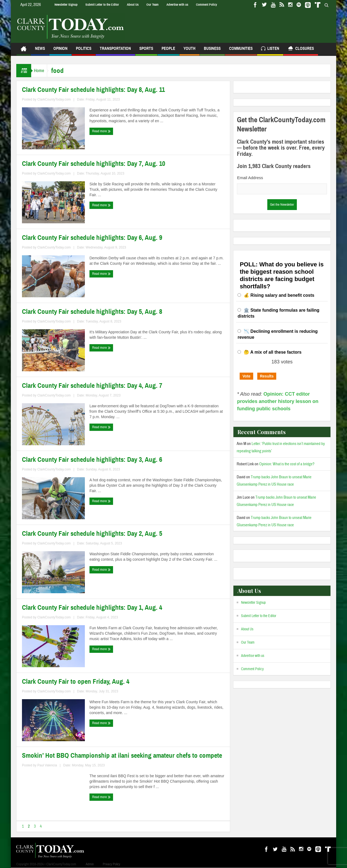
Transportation (115, 51)
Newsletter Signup (66, 5)
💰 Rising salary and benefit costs (279, 295)
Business (212, 51)
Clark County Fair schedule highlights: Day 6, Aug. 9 (92, 238)
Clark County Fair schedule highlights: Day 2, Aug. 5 (92, 534)
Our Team (152, 5)
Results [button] (267, 376)
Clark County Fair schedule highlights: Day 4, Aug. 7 (92, 386)
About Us (133, 5)
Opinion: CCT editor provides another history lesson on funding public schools (278, 401)
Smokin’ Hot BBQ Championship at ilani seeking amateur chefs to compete (122, 756)
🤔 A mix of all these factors (273, 352)
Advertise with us (177, 5)
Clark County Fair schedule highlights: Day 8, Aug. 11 (93, 90)
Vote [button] (246, 376)
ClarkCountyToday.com (54, 99)
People (168, 51)
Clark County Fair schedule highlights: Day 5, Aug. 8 (92, 312)
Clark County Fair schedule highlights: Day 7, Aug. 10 (94, 164)
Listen (270, 49)
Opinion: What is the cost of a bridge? (287, 464)
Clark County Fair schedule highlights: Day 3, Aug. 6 (92, 460)
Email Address (250, 178)
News (40, 51)
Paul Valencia (47, 765)
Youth (189, 51)
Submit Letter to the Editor (102, 5)
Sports (146, 51)
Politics (84, 51)
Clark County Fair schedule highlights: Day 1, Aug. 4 (92, 608)
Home (42, 71)
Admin (90, 864)
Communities (241, 51)
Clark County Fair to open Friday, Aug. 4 (76, 682)
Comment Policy (206, 5)
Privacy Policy (111, 864)
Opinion (60, 51)
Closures (301, 49)
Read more (101, 131)
